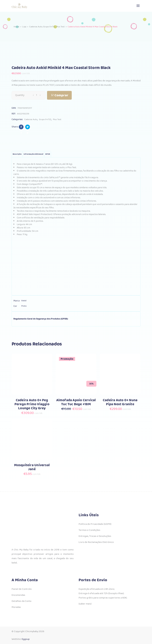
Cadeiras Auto (36, 27)
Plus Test (60, 27)
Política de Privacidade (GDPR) (95, 524)
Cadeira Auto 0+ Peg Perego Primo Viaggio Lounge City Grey (32, 404)
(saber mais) (85, 604)
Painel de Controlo (22, 589)
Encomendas (18, 595)
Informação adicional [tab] (33, 154)
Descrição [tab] (17, 154)
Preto (24, 306)
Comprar (61, 95)
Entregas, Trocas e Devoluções (95, 536)
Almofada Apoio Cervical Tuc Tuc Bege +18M (76, 402)
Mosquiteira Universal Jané (32, 467)
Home (16, 27)
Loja (24, 27)
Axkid (24, 301)
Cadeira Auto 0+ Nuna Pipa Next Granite (120, 402)
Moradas (16, 607)
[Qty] (37, 95)
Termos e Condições (89, 530)
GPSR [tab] (48, 154)
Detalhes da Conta (21, 601)
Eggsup (26, 639)
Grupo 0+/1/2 (49, 27)
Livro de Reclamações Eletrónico (96, 542)
